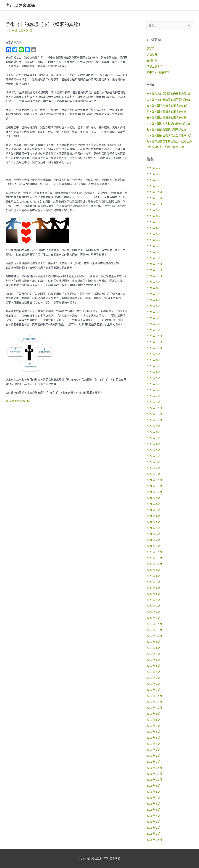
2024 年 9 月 (154, 282)
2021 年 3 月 (154, 534)
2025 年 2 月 (154, 252)
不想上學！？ (154, 66)
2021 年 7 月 (154, 510)
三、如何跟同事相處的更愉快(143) (167, 105)
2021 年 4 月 (154, 528)
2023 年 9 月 (154, 354)
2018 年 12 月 (154, 696)
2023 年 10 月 (154, 348)
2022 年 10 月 (154, 420)
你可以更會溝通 (20, 5)
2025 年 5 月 (154, 234)
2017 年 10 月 (154, 780)
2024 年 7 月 (154, 294)
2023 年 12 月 (154, 336)
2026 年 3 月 (154, 174)
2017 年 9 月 (154, 785)
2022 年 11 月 (154, 414)
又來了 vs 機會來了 (158, 72)
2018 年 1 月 (154, 761)
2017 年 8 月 (154, 792)
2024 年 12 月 (154, 264)
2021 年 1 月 (154, 546)
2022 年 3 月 (154, 462)
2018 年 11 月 (154, 702)
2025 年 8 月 (154, 216)
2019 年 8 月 (154, 648)
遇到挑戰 (152, 60)
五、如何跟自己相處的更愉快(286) (167, 117)
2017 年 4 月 (154, 816)
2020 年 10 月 (154, 564)
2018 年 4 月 (154, 744)
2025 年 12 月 (154, 192)
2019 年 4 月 (154, 672)
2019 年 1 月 (154, 690)
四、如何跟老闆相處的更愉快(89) (166, 111)
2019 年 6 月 (154, 660)
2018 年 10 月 (154, 708)
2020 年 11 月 (154, 558)
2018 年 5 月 (154, 737)
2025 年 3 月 (154, 246)
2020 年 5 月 (154, 594)
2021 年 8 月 (154, 504)
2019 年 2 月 (154, 684)
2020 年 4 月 (154, 600)
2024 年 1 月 (154, 330)
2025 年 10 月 (154, 204)
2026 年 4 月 (154, 168)
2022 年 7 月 (154, 438)
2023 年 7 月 (154, 366)
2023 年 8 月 (154, 360)
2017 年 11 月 (154, 774)
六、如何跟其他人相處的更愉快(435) (168, 123)
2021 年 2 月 (154, 540)
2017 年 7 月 (154, 798)
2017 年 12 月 (154, 768)
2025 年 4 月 (154, 240)
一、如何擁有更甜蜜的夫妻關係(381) (168, 93)
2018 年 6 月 (154, 732)
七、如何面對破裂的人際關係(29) (166, 129)
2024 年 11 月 (154, 270)
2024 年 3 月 (154, 318)
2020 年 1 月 (154, 618)
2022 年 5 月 (154, 450)
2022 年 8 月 (154, 432)
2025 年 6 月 (154, 228)
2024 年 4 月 (154, 312)
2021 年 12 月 (154, 480)
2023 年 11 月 (154, 342)
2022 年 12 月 (154, 408)
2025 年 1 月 (154, 258)
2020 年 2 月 (154, 612)
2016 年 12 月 (154, 840)
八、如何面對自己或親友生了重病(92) (169, 135)
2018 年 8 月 (154, 720)
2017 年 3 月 (154, 822)
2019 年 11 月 (154, 630)
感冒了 (151, 48)
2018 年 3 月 (154, 750)
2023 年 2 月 (154, 396)
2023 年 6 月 (154, 372)
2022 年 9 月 (154, 426)
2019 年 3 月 (154, 678)
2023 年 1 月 (154, 402)
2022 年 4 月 (154, 456)
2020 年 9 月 (154, 570)
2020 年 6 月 (154, 588)
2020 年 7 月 (154, 582)
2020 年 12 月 (154, 552)
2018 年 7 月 (154, 726)
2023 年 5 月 (154, 378)
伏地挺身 (152, 54)
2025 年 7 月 (154, 222)
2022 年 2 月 (154, 468)
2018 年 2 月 (154, 756)
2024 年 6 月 (154, 300)
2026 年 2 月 (154, 180)
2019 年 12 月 (154, 624)
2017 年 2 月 (154, 827)
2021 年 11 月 (154, 486)
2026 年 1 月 (154, 186)
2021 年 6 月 (154, 516)
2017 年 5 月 (154, 809)
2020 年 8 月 (154, 576)
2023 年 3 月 (154, 390)
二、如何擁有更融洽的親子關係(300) (168, 99)
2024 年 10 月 (154, 276)
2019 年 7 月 (154, 654)
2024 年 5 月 (154, 306)
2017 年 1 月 (154, 833)
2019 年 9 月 (154, 642)
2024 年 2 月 (154, 324)
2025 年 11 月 (154, 198)
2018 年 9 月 (154, 714)
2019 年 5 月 (154, 666)
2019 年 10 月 (154, 636)
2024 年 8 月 (154, 288)
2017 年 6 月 (154, 803)
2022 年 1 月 (154, 474)
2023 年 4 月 (154, 384)
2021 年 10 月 (154, 492)
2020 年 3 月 (154, 606)
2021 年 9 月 (154, 498)
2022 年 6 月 (154, 444)
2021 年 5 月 (154, 522)
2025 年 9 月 (154, 210)
